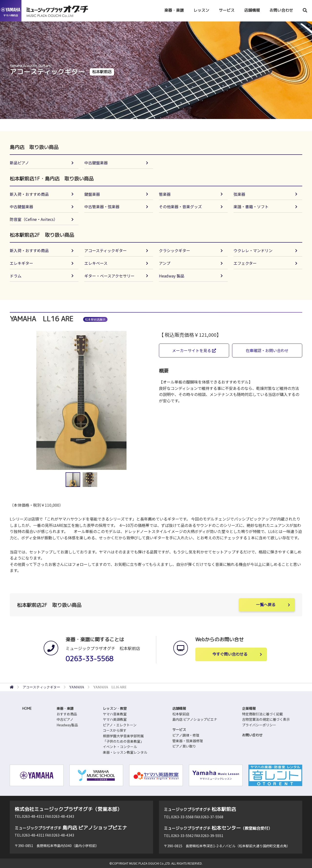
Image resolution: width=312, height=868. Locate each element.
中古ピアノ (65, 719)
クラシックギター (175, 250)
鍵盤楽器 (92, 194)
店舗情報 (252, 10)
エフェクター (245, 263)
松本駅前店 (181, 714)
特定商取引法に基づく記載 (263, 714)
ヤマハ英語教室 (115, 719)
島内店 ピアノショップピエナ (195, 719)
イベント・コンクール (120, 747)
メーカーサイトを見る (194, 350)
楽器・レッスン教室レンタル (125, 752)
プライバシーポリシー (259, 725)
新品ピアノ (19, 163)
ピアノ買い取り (184, 746)
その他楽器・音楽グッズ (180, 207)
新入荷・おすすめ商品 (29, 194)
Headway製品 (67, 725)
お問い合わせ (281, 10)
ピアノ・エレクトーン (120, 725)
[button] (146, 400)
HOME (27, 708)
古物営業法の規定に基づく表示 (266, 719)
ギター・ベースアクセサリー (109, 276)
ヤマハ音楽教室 (115, 714)
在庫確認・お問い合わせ (267, 350)
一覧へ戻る (266, 605)
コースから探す (115, 730)
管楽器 (165, 194)
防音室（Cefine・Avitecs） (34, 219)
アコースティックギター (106, 250)
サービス (227, 10)
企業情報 (249, 708)
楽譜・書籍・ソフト (251, 207)
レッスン (201, 10)
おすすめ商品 (67, 714)
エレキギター (21, 263)
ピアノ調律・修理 (186, 735)
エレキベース (96, 263)
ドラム (16, 276)
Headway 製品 (172, 276)
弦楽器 (239, 194)
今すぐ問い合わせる (230, 654)
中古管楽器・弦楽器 (102, 207)
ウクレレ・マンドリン (253, 250)
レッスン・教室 (115, 708)
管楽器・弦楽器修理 (188, 741)
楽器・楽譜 (174, 10)
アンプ (165, 263)
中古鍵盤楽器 (96, 163)
